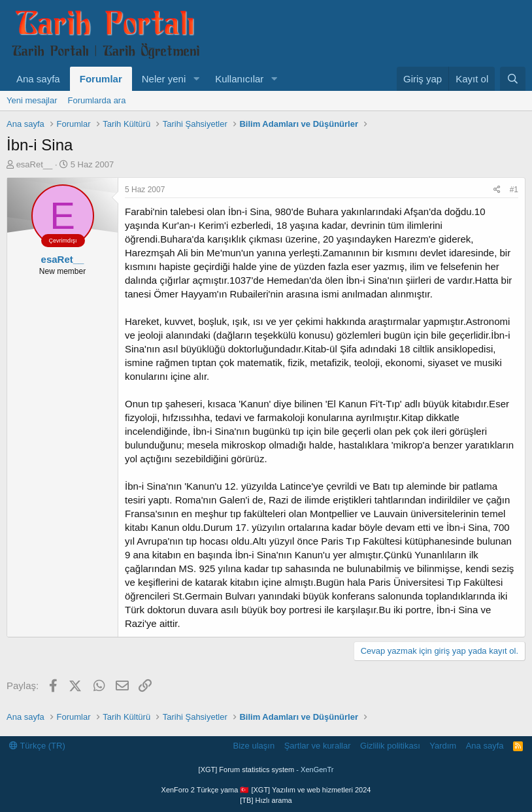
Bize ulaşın (254, 746)
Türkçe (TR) (37, 746)
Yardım (443, 746)
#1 (514, 190)
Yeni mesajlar (32, 100)
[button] (196, 79)
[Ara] (513, 79)
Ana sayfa (38, 79)
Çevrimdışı (62, 241)
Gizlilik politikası (390, 746)
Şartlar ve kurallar (318, 746)
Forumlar (101, 79)
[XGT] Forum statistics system (266, 770)
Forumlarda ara (97, 100)
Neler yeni (164, 79)
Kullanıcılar (239, 79)
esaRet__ (35, 164)
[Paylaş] (497, 190)
